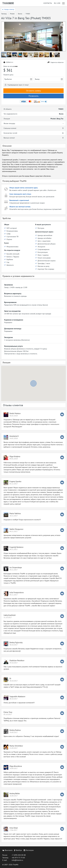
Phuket (12, 14)
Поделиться (57, 62)
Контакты (48, 3)
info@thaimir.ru (17, 860)
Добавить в (10, 62)
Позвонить (33, 96)
